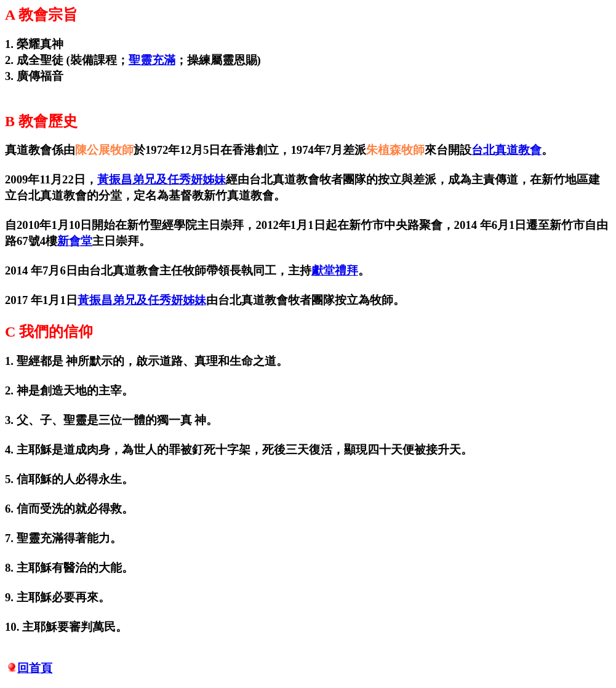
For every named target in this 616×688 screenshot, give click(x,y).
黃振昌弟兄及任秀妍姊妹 (162, 179)
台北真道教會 (506, 150)
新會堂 (75, 241)
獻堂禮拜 (335, 270)
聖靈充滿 (152, 60)
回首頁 (35, 668)
